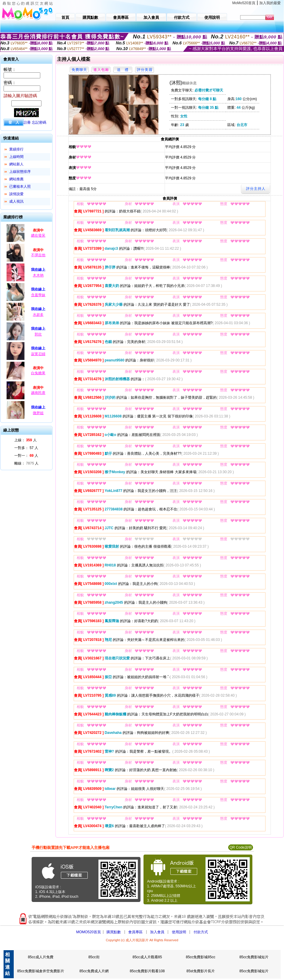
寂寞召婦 (38, 354)
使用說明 (179, 932)
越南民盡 (38, 393)
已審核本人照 (20, 187)
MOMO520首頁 (88, 932)
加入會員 (157, 932)
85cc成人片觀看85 (147, 957)
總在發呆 (38, 235)
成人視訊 (16, 201)
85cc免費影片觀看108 (147, 971)
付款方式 (201, 932)
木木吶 (38, 275)
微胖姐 (38, 413)
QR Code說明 (240, 847)
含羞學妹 (38, 295)
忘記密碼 (39, 122)
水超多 (38, 315)
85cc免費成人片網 (94, 971)
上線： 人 (26, 440)
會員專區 (135, 932)
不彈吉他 (38, 255)
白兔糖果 (38, 373)
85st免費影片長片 (201, 971)
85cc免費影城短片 (254, 957)
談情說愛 (16, 194)
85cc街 (94, 957)
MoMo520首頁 (244, 3)
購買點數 (113, 932)
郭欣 (38, 334)
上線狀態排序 (20, 172)
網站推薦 (16, 179)
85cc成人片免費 (40, 957)
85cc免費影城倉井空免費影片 (40, 971)
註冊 (27, 122)
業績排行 (16, 149)
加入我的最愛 (270, 3)
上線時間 (16, 157)
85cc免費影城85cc (201, 957)
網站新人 (16, 164)
